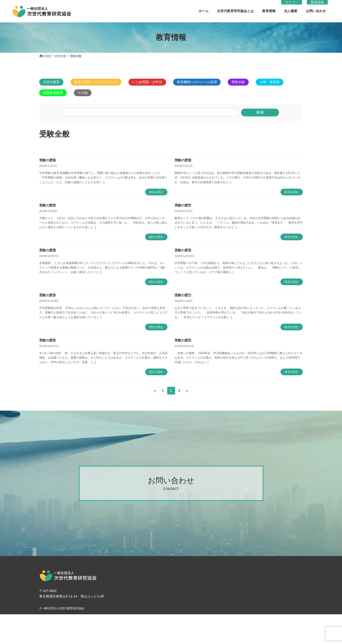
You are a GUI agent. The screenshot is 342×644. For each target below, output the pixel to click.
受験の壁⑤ (183, 340)
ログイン (292, 2)
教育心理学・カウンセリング (96, 82)
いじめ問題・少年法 (147, 82)
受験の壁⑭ (47, 160)
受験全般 (238, 82)
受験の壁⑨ (183, 250)
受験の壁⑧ (47, 295)
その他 (83, 93)
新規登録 (317, 2)
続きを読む (156, 192)
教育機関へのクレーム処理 (197, 82)
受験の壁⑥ (47, 340)
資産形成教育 (53, 93)
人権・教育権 (270, 82)
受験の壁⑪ (183, 205)
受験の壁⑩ (47, 250)
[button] (171, 483)
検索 (260, 112)
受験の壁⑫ (47, 205)
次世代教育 (51, 82)
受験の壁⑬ (183, 160)
